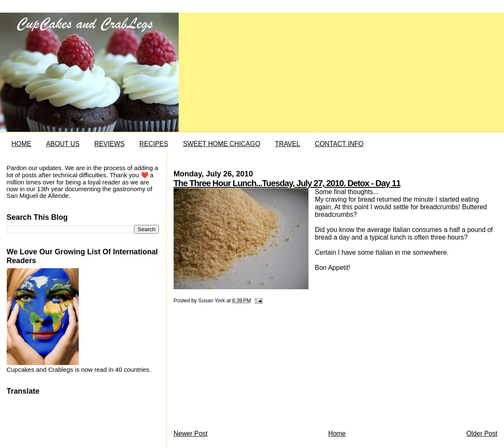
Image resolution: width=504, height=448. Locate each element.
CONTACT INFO (339, 144)
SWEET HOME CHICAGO (221, 144)
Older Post (482, 433)
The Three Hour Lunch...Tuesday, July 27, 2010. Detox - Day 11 (287, 183)
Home (337, 433)
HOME (21, 144)
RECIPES (154, 144)
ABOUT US (63, 144)
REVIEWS (110, 144)
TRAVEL (288, 144)
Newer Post (191, 433)
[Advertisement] (237, 369)
